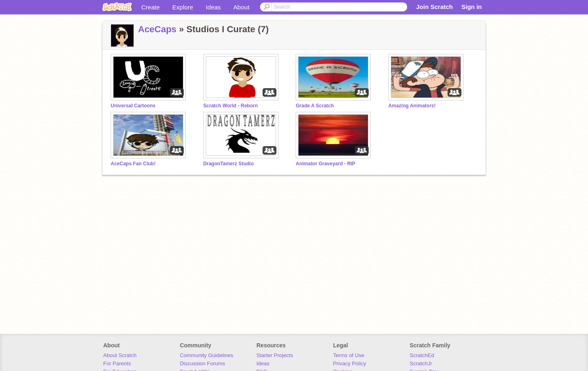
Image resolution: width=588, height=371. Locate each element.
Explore (183, 7)
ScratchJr (421, 363)
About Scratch (120, 355)
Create (150, 7)
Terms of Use (349, 355)
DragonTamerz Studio (229, 164)
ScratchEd (422, 355)
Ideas (213, 7)
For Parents (117, 363)
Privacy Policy (350, 363)
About (242, 7)
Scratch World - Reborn (231, 106)
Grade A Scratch (315, 106)
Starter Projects (275, 355)
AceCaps (157, 29)
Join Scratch (434, 7)
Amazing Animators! (412, 106)
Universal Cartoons (133, 106)
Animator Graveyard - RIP (325, 164)
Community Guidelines (206, 355)
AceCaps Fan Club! (133, 164)
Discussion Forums (202, 363)
